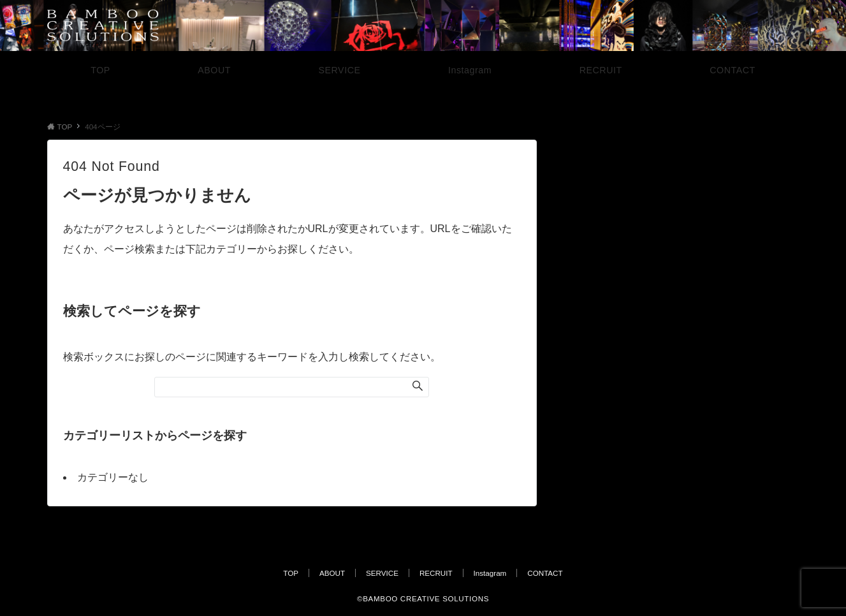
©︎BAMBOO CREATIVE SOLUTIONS (423, 598)
